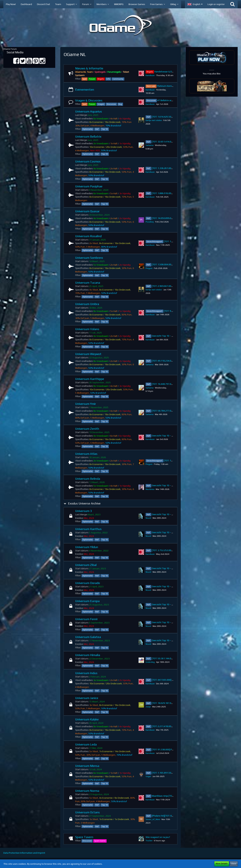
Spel (85, 79)
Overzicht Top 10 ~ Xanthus (166, 532)
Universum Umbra (87, 304)
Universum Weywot (88, 354)
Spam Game (100, 841)
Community (118, 79)
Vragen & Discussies (89, 100)
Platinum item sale (167, 86)
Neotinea (150, 489)
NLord (148, 518)
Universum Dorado (88, 583)
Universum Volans (87, 329)
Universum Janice (87, 698)
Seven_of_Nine (153, 819)
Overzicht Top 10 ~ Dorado (165, 586)
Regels (101, 79)
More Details (222, 864)
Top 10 (105, 129)
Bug (120, 104)
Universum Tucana (88, 283)
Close (234, 864)
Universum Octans (87, 812)
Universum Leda (86, 744)
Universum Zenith (87, 429)
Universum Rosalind (88, 236)
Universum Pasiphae (89, 186)
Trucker (149, 841)
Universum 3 (83, 511)
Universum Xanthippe (90, 379)
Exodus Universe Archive (84, 503)
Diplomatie (88, 129)
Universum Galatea (88, 637)
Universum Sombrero (89, 258)
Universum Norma (87, 791)
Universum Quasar (87, 211)
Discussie (111, 104)
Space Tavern (84, 837)
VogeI (148, 776)
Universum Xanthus (88, 529)
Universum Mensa (87, 766)
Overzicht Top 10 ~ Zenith (165, 436)
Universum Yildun (87, 547)
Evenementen (85, 90)
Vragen (101, 104)
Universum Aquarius (89, 111)
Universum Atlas (86, 454)
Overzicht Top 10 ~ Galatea (166, 640)
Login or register (216, 4)
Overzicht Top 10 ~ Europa (165, 604)
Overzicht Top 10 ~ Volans (165, 336)
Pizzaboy (150, 222)
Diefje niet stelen (154, 120)
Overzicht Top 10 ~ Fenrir (165, 622)
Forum (92, 79)
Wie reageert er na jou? (158, 837)
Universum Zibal (86, 565)
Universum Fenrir (86, 619)
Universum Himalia (88, 655)
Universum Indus (86, 673)
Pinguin (149, 268)
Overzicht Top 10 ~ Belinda (165, 485)
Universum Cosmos (88, 161)
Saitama (150, 145)
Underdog (150, 662)
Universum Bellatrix (88, 136)
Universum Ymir (86, 404)
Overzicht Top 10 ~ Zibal (164, 568)
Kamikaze (150, 75)
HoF (97, 129)
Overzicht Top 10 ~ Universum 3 (168, 514)
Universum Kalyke (87, 719)
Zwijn (148, 707)
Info (108, 79)
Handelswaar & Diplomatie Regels (172, 72)
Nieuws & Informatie (89, 68)
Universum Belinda (88, 479)
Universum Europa (87, 601)
